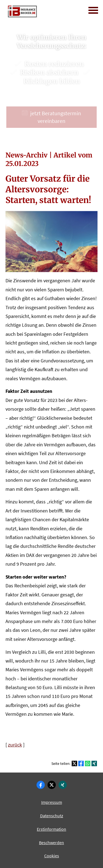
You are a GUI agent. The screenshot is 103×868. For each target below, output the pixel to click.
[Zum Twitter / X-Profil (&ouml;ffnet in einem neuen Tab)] (52, 785)
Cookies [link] (52, 856)
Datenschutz (52, 816)
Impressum (52, 802)
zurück (15, 745)
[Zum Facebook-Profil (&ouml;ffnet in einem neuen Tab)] (41, 785)
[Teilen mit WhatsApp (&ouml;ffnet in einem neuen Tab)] (88, 763)
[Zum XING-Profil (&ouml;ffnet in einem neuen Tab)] (63, 785)
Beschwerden (51, 842)
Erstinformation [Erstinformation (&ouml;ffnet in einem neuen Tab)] (51, 829)
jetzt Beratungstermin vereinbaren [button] (51, 117)
